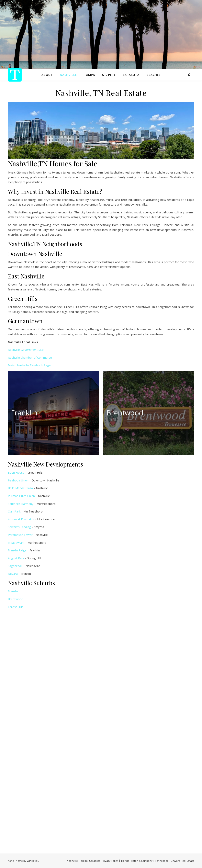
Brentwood (16, 599)
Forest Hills (16, 607)
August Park (16, 558)
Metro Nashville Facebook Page (29, 365)
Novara (13, 574)
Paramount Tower (20, 535)
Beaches (154, 75)
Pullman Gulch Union (21, 496)
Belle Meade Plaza (20, 488)
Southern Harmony (21, 504)
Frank (11, 591)
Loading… (71, 728)
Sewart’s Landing (19, 527)
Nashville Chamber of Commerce (30, 357)
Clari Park (14, 511)
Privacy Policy (110, 861)
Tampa (90, 75)
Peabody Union (18, 480)
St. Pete (109, 75)
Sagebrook (15, 566)
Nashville (68, 75)
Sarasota (131, 75)
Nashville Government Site (26, 350)
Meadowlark (16, 543)
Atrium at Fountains (21, 519)
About (47, 75)
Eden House (16, 472)
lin (17, 591)
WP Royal (33, 861)
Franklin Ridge (17, 550)
